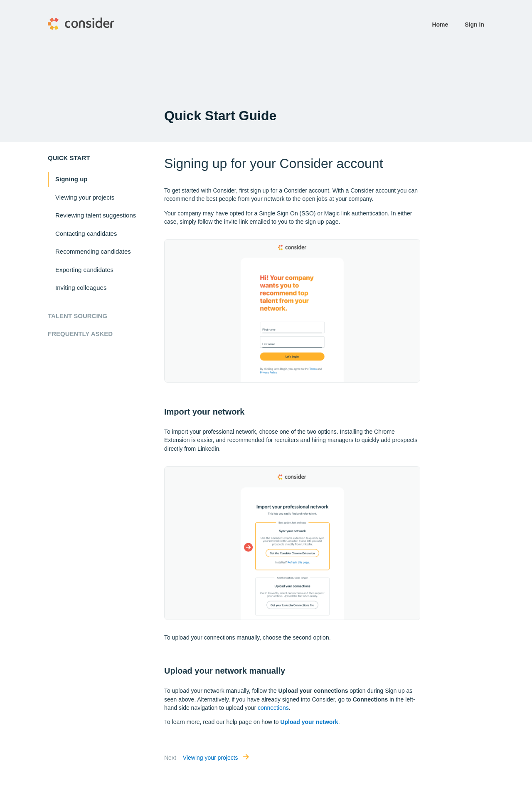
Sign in (474, 25)
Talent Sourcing (78, 316)
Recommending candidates (93, 251)
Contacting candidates (86, 233)
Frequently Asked (80, 334)
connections (273, 708)
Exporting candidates (84, 270)
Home (440, 25)
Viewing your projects (85, 197)
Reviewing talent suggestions (96, 215)
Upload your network (309, 722)
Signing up (71, 179)
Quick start (69, 158)
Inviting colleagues (81, 288)
